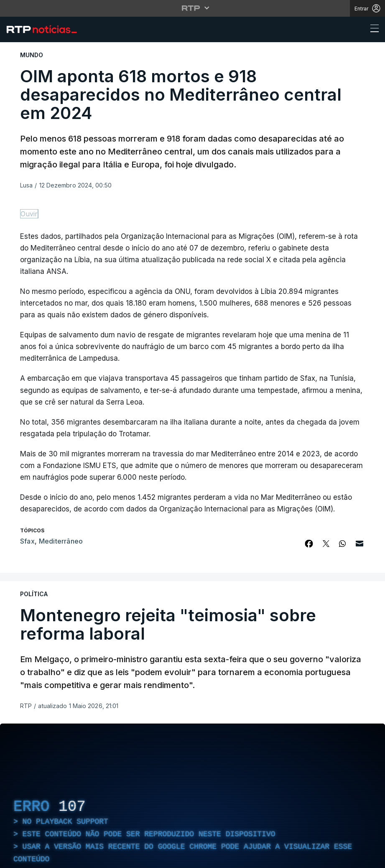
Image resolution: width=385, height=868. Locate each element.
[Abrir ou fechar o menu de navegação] (372, 30)
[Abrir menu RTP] (192, 8)
